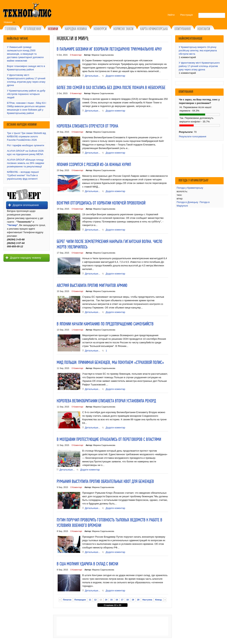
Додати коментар (115, 76)
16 (117, 600)
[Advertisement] (112, 626)
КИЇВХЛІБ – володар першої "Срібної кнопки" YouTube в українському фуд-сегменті (23, 175)
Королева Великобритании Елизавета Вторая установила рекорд (106, 401)
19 (133, 600)
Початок (67, 600)
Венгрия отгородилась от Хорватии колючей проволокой (101, 203)
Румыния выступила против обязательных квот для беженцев (105, 482)
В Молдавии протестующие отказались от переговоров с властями (109, 440)
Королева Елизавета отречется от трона (87, 126)
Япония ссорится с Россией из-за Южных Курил (94, 165)
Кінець (159, 600)
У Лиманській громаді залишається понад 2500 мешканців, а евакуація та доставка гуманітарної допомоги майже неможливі (25, 54)
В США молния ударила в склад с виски (87, 564)
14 (106, 600)
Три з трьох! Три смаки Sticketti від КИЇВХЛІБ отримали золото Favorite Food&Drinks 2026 (26, 136)
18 (128, 600)
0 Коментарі (76, 55)
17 (122, 600)
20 (138, 600)
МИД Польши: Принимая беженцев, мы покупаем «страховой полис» (110, 363)
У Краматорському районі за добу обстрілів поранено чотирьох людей (26, 94)
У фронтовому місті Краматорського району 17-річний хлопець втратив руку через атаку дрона (199, 66)
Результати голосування (193, 136)
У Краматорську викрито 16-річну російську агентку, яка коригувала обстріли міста (198, 50)
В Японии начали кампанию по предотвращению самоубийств (105, 324)
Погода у (190, 188)
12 (95, 600)
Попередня (80, 600)
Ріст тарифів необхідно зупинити (26, 145)
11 (90, 600)
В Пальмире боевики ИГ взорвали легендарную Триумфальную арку (109, 49)
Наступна (147, 600)
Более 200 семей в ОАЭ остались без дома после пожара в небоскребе (111, 88)
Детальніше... (92, 76)
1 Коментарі (77, 330)
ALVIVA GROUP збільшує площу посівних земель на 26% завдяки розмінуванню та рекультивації (26, 163)
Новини (8, 22)
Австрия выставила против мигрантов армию (92, 286)
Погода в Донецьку (187, 202)
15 (111, 600)
